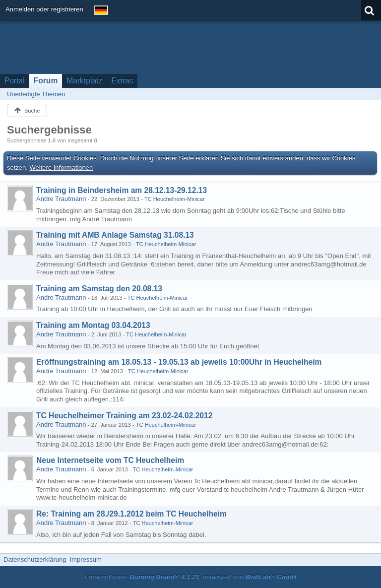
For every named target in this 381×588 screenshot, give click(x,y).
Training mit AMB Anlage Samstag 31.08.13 (115, 235)
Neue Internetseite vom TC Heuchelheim (110, 460)
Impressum (85, 559)
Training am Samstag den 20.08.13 (99, 289)
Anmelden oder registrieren (44, 9)
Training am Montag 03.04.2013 (93, 325)
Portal (15, 81)
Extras (122, 81)
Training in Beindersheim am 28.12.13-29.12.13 (122, 190)
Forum (46, 81)
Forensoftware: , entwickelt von (190, 577)
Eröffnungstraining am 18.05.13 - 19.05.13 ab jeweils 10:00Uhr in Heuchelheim (179, 362)
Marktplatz (84, 81)
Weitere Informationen (62, 167)
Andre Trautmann (61, 199)
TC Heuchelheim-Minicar (175, 199)
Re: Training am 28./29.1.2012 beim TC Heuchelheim (131, 514)
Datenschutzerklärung (35, 559)
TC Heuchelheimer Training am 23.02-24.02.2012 (124, 416)
